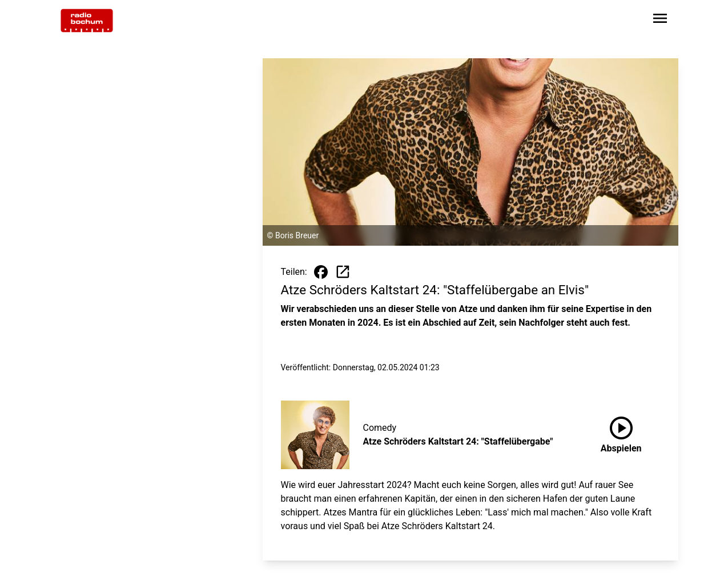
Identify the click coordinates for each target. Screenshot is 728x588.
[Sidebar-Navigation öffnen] (660, 20)
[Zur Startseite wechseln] (87, 21)
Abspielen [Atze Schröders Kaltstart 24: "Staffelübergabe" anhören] (621, 433)
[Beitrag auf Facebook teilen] (321, 272)
